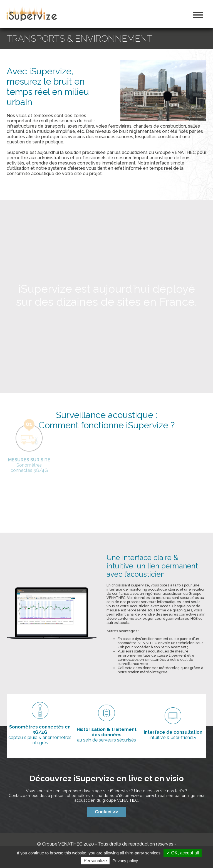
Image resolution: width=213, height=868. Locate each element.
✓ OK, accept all (183, 853)
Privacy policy (125, 861)
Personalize (95, 861)
